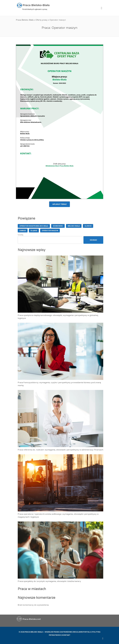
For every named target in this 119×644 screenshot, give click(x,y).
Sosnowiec (58, 226)
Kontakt (66, 635)
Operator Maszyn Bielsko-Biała (34, 226)
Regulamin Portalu (82, 632)
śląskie (34, 231)
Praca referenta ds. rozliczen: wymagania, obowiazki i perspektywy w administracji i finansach (60, 450)
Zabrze (23, 231)
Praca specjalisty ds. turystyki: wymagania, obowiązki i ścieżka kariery (49, 581)
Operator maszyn (50, 231)
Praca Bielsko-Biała (25, 20)
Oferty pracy (41, 20)
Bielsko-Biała (74, 226)
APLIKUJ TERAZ (59, 204)
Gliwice (88, 226)
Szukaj (20, 235)
